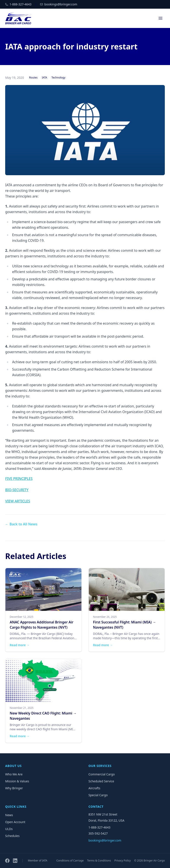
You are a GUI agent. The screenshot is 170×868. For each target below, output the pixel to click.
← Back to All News (21, 524)
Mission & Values (17, 781)
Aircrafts (95, 788)
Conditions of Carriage (70, 861)
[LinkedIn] (15, 861)
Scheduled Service (101, 781)
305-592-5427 (98, 833)
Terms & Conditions (99, 861)
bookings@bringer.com (105, 840)
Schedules (12, 836)
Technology (58, 78)
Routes (33, 78)
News (9, 815)
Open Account (15, 822)
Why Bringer (14, 788)
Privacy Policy (122, 861)
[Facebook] (7, 861)
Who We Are (14, 774)
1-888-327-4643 (100, 827)
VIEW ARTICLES (18, 501)
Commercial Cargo (102, 774)
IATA (44, 78)
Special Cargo (98, 795)
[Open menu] (160, 18)
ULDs (9, 829)
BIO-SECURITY (17, 490)
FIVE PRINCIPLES (19, 479)
